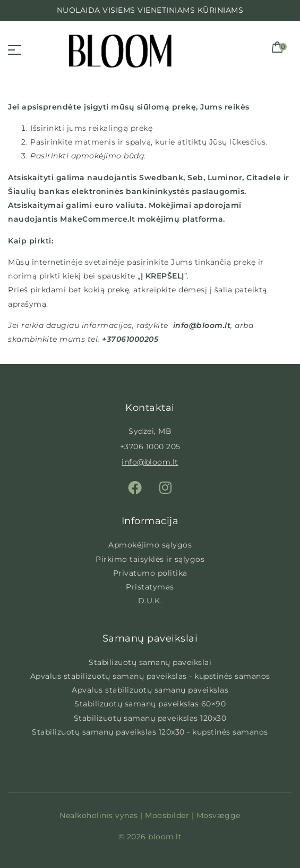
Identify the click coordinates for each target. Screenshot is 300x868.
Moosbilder (167, 815)
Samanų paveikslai (150, 638)
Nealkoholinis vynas (99, 815)
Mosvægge (218, 815)
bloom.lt (165, 837)
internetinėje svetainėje (77, 262)
